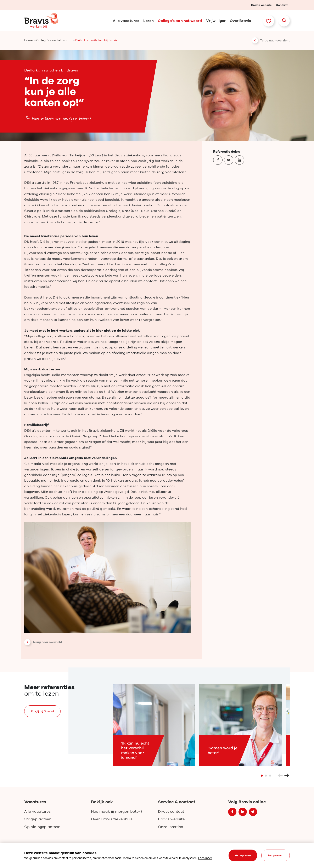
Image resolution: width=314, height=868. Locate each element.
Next (287, 776)
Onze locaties (170, 827)
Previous (280, 776)
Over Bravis (240, 21)
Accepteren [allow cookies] (243, 855)
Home (28, 40)
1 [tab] (262, 776)
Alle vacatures (126, 21)
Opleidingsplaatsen (42, 827)
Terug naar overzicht (275, 40)
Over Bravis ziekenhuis (112, 819)
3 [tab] (270, 776)
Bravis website (261, 5)
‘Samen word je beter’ (223, 752)
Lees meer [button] (205, 858)
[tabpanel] (154, 726)
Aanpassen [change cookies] (276, 855)
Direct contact (171, 811)
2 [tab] (266, 776)
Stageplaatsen (38, 819)
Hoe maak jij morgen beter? (117, 811)
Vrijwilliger (216, 21)
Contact (282, 5)
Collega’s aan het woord (180, 21)
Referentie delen (226, 152)
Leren (148, 21)
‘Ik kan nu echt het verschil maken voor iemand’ (135, 751)
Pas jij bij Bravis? (42, 712)
